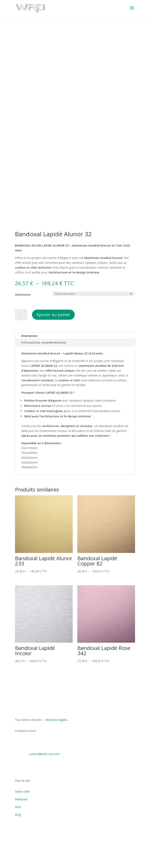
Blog (18, 815)
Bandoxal (21, 799)
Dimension (23, 295)
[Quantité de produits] (21, 315)
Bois (18, 807)
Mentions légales (56, 720)
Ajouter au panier (53, 315)
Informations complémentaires (44, 342)
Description (29, 336)
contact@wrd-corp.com (44, 754)
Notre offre (22, 792)
